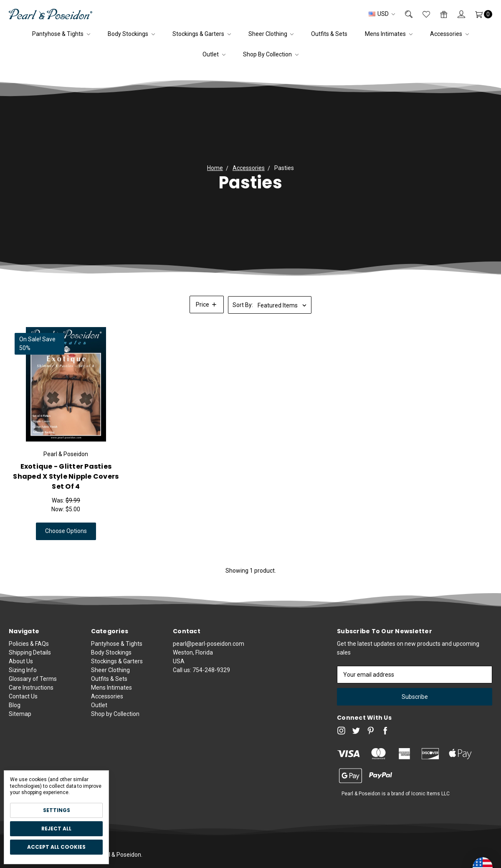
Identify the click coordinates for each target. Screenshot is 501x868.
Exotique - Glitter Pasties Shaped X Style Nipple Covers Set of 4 (66, 476)
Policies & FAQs (29, 648)
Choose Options (66, 531)
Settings (57, 810)
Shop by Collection (271, 54)
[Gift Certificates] (439, 14)
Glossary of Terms (33, 683)
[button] (207, 305)
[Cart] (479, 14)
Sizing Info (23, 675)
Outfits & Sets (329, 34)
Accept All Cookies (56, 847)
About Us (21, 666)
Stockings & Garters (202, 34)
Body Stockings (131, 34)
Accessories (449, 34)
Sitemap (20, 718)
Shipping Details (30, 657)
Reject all (56, 829)
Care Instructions (31, 692)
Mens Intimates (389, 34)
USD (382, 14)
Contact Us (23, 701)
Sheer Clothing (271, 34)
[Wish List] (421, 14)
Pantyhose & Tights (61, 34)
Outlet (214, 54)
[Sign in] (456, 14)
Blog (15, 710)
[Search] (404, 14)
